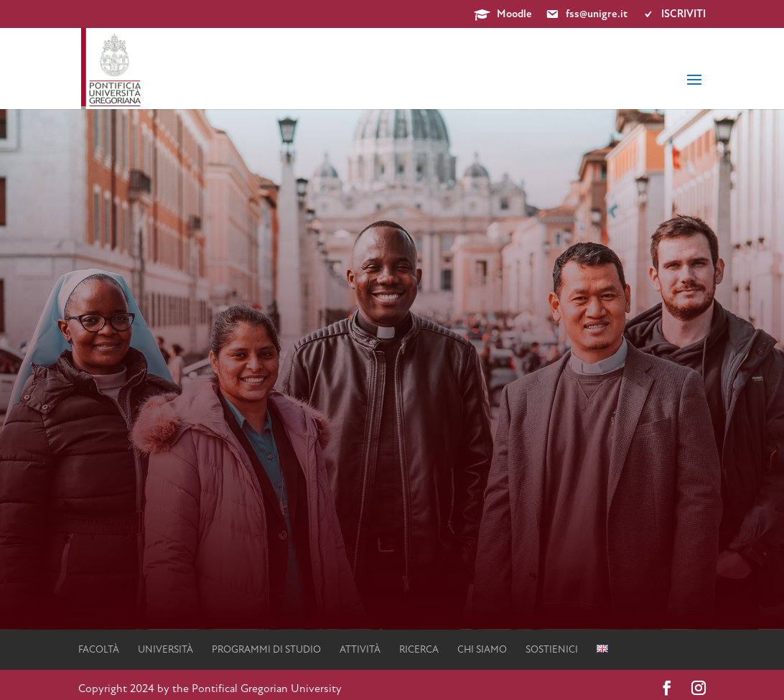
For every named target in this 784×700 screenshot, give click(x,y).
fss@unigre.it (586, 15)
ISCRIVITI (673, 15)
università (165, 650)
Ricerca (419, 650)
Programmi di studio (266, 650)
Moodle (503, 15)
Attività (360, 650)
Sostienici (552, 650)
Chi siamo (482, 650)
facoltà (99, 650)
